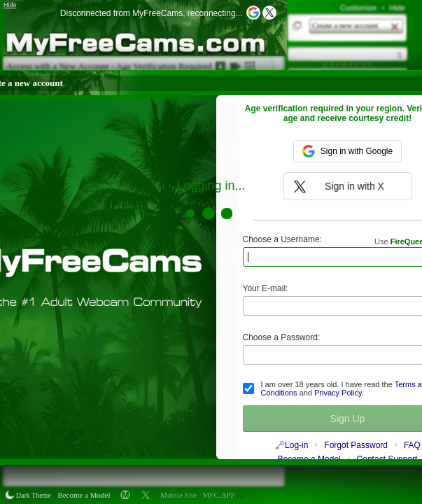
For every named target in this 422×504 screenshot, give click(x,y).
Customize (358, 8)
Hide (397, 8)
